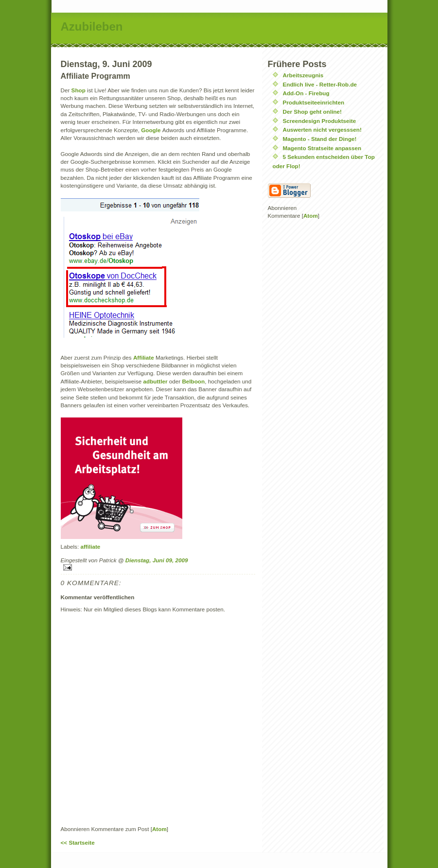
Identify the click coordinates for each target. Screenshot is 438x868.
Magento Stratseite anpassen (322, 148)
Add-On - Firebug (306, 93)
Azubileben (92, 26)
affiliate (90, 547)
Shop (79, 90)
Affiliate (144, 357)
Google (152, 130)
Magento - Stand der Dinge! (320, 139)
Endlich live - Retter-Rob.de (320, 84)
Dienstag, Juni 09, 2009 (157, 560)
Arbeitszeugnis (303, 75)
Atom (159, 829)
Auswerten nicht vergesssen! (322, 130)
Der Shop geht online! (312, 112)
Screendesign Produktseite (320, 121)
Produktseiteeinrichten (314, 102)
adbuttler (156, 381)
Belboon (193, 381)
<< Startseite (78, 842)
